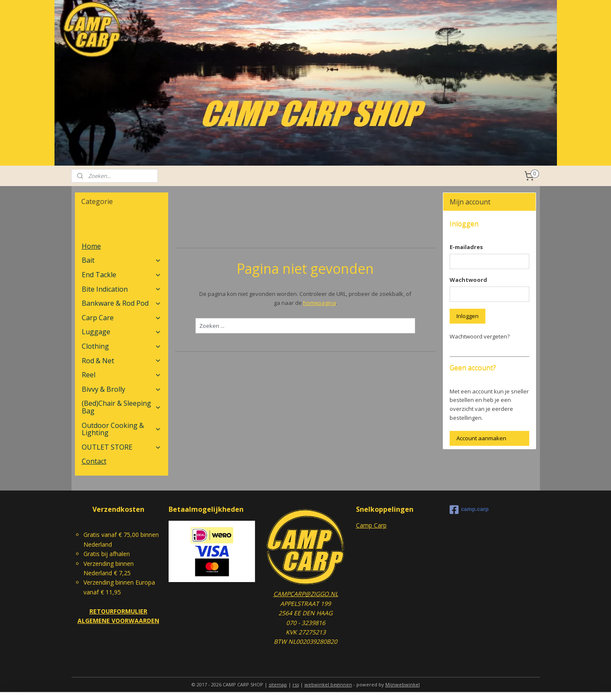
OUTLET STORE (122, 447)
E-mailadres (466, 247)
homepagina (320, 303)
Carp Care (122, 318)
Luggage (122, 332)
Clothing (122, 346)
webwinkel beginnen (328, 684)
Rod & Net (122, 361)
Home (91, 246)
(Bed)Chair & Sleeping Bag (122, 407)
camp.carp (469, 510)
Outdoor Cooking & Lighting (122, 429)
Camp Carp (371, 525)
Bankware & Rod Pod (122, 303)
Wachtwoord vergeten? (480, 336)
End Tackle (122, 275)
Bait (122, 260)
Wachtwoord (468, 280)
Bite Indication (122, 289)
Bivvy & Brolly (122, 389)
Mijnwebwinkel (403, 684)
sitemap (278, 684)
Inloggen (468, 316)
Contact (94, 461)
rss (296, 684)
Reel (122, 375)
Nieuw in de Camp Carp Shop (119, 228)
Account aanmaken (481, 438)
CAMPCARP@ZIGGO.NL (306, 594)
